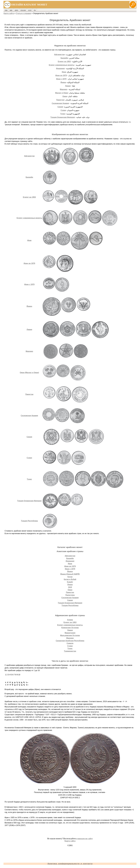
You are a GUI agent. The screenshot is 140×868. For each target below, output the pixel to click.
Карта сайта (9, 13)
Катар (70, 577)
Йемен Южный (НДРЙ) (70, 574)
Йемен (63, 82)
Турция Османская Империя (63, 117)
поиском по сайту (85, 839)
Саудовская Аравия (60, 103)
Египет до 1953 (64, 62)
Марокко (64, 89)
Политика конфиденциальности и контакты (70, 864)
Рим (6, 10)
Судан (63, 110)
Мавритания (70, 633)
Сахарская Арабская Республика (70, 641)
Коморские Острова (70, 628)
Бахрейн (64, 58)
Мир (11, 10)
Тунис (63, 114)
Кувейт (70, 582)
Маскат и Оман (62, 93)
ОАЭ (70, 587)
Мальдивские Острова (70, 635)
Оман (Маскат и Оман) (29, 373)
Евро (17, 10)
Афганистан (59, 55)
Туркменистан (70, 651)
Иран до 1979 (61, 75)
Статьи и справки (23, 13)
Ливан (70, 585)
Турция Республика (29, 521)
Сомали (70, 643)
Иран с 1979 (61, 79)
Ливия (68, 86)
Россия (23, 10)
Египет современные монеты (62, 65)
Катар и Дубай (70, 579)
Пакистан (60, 100)
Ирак (64, 72)
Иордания (60, 68)
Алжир (70, 620)
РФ (35, 10)
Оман (65, 96)
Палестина (70, 595)
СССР (30, 10)
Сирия (60, 107)
